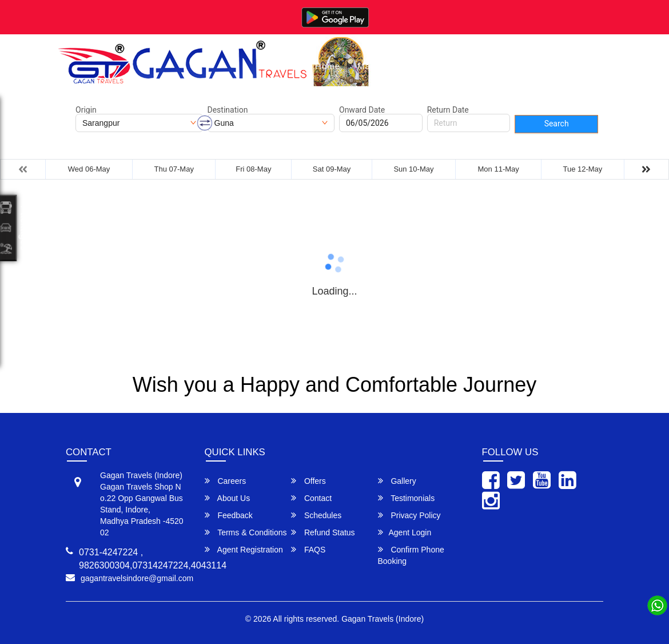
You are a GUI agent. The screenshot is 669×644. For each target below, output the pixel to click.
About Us (520, 66)
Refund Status (323, 532)
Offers (308, 481)
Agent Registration (244, 549)
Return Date (448, 110)
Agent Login (405, 532)
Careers (226, 481)
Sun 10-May (413, 169)
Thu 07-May (174, 169)
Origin (86, 110)
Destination (228, 110)
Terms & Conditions (246, 532)
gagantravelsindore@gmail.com (137, 578)
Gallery (467, 66)
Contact (574, 66)
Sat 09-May (332, 169)
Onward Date (362, 110)
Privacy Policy (409, 515)
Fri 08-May (253, 169)
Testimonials (407, 498)
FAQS (308, 549)
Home (328, 66)
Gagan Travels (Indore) (383, 619)
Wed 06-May (89, 169)
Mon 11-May (499, 169)
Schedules (316, 515)
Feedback (229, 515)
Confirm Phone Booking (411, 555)
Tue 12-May (582, 169)
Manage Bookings (396, 66)
